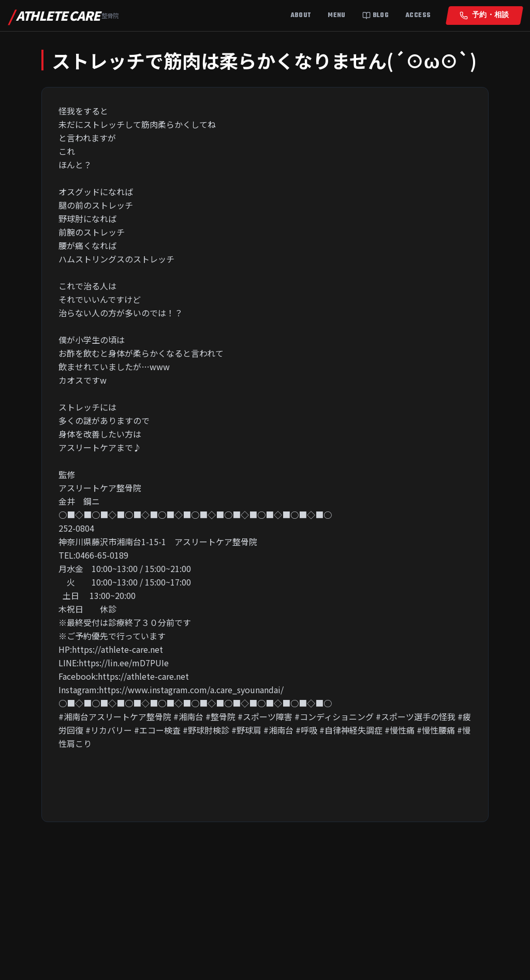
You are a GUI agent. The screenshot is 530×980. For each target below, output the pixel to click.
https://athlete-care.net (117, 649)
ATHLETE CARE (63, 16)
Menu (336, 16)
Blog (376, 16)
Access (418, 16)
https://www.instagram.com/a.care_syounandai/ (191, 690)
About (301, 16)
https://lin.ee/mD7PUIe (124, 663)
